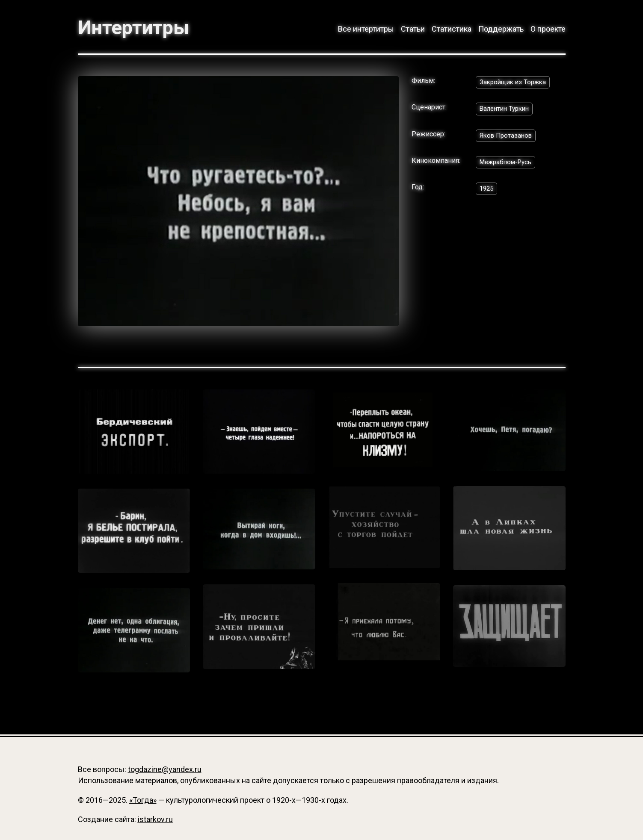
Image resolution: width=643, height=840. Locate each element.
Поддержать (501, 29)
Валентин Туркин (507, 111)
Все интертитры (366, 29)
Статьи (413, 29)
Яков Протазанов (508, 138)
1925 (487, 193)
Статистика (452, 29)
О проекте (548, 29)
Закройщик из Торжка (515, 84)
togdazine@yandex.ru (165, 769)
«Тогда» (143, 800)
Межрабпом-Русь (508, 166)
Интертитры (138, 27)
